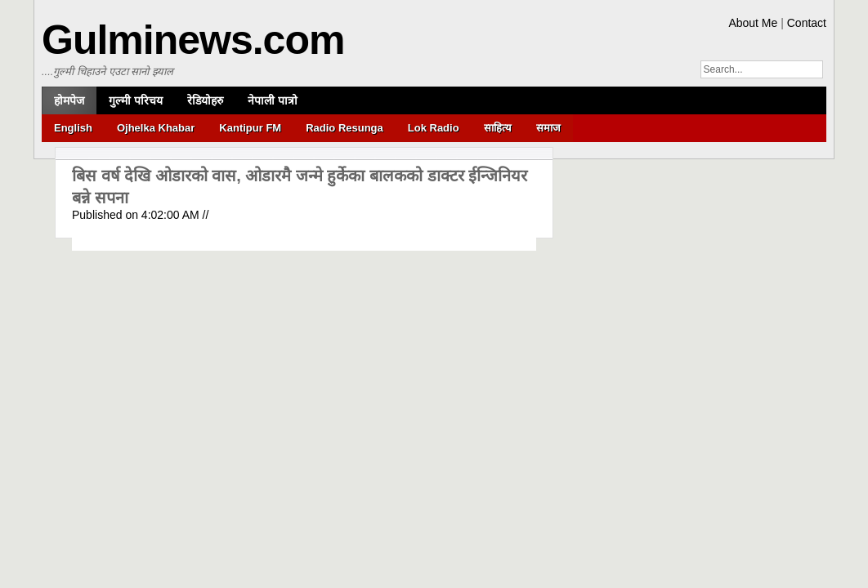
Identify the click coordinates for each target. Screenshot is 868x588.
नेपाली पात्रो (273, 100)
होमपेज (69, 100)
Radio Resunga (345, 128)
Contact (807, 23)
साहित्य (498, 128)
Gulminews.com (193, 40)
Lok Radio (434, 128)
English (73, 128)
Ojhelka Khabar (156, 128)
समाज (548, 128)
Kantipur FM (250, 128)
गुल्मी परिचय (136, 100)
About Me (753, 23)
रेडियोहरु (205, 100)
